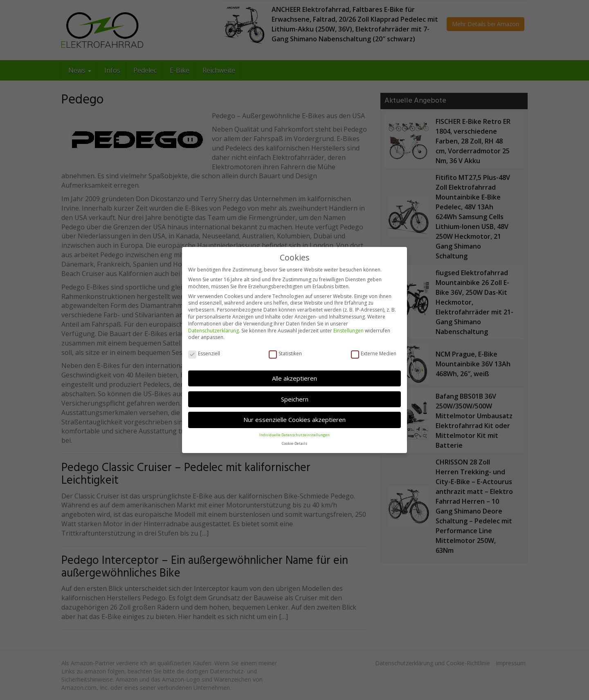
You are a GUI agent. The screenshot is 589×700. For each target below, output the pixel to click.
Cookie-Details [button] (294, 443)
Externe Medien (374, 353)
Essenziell (204, 353)
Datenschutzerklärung (214, 330)
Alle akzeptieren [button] (294, 378)
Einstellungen (348, 330)
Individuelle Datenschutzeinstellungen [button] (294, 434)
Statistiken (285, 353)
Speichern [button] (295, 399)
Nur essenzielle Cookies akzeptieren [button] (294, 420)
